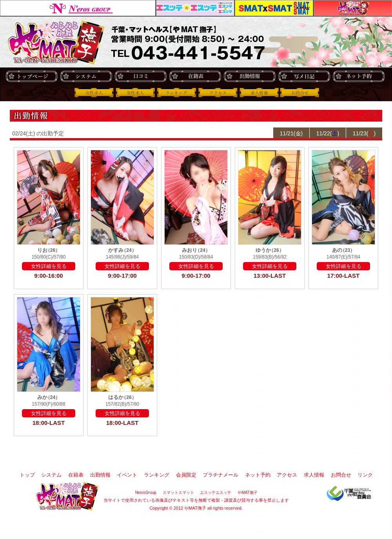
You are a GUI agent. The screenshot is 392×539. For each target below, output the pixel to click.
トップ (32, 76)
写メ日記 (304, 76)
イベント (127, 475)
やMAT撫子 (353, 8)
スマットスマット (274, 8)
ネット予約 (358, 76)
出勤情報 (250, 76)
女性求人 (94, 92)
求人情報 (259, 92)
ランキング (176, 92)
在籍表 (195, 76)
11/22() (328, 133)
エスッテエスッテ (195, 8)
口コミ (141, 76)
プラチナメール (220, 475)
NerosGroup (78, 8)
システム (86, 76)
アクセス (218, 92)
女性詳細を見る (49, 266)
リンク (365, 475)
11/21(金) (291, 133)
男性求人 (135, 92)
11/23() (364, 133)
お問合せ (300, 92)
